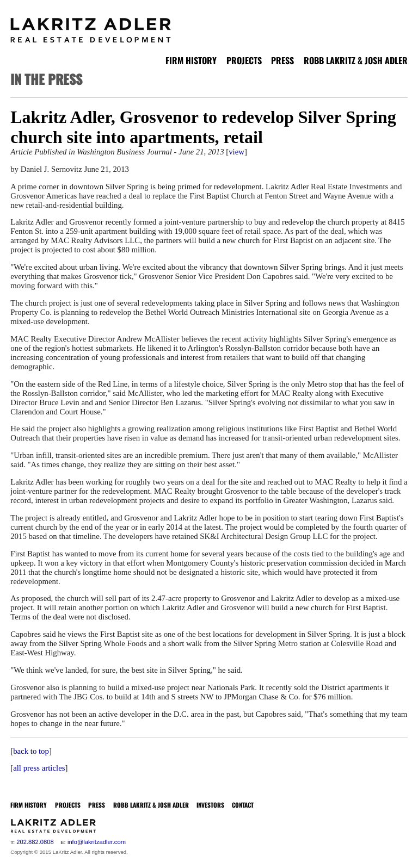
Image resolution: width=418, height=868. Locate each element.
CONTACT (243, 805)
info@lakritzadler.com (97, 842)
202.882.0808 (35, 842)
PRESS (282, 60)
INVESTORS (210, 805)
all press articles (39, 768)
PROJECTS (244, 60)
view (236, 152)
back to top (31, 751)
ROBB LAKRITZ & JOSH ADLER (356, 60)
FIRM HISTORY (191, 60)
